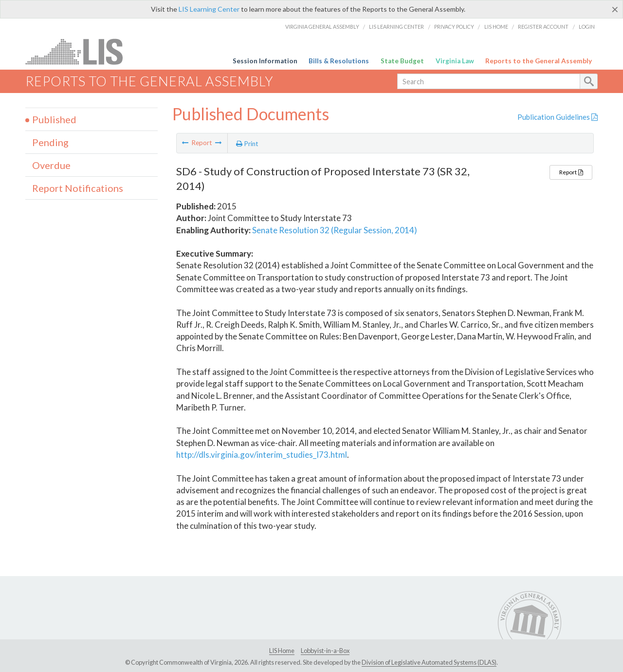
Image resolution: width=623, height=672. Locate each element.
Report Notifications (78, 188)
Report (571, 172)
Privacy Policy (454, 27)
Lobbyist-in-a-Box (325, 651)
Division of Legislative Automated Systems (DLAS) (429, 662)
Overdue (51, 165)
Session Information (265, 61)
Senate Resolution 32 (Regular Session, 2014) (335, 230)
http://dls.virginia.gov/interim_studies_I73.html (262, 455)
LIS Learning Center (209, 9)
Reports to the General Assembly (539, 61)
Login (587, 27)
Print (247, 144)
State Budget (402, 61)
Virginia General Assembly (322, 27)
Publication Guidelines (558, 117)
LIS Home (496, 27)
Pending (50, 142)
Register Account (543, 27)
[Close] (615, 9)
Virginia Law (455, 61)
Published (54, 119)
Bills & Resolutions (339, 61)
